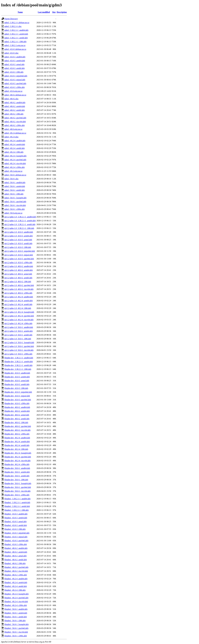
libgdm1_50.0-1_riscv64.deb (16, 632)
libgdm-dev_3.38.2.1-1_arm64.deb (19, 362)
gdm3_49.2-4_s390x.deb (15, 167)
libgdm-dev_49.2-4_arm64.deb (17, 442)
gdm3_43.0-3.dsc (11, 53)
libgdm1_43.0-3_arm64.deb (16, 518)
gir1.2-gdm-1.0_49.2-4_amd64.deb (19, 297)
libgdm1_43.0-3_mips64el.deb (17, 533)
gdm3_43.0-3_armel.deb (14, 64)
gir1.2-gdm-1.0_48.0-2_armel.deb (18, 274)
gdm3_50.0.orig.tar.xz (13, 213)
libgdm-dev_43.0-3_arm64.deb (17, 377)
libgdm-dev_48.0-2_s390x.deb (17, 434)
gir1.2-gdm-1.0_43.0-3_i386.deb (18, 247)
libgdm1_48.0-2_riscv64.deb (16, 571)
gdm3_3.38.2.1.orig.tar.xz (15, 45)
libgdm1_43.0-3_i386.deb (15, 529)
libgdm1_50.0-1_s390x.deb (16, 636)
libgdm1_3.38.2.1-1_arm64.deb (17, 502)
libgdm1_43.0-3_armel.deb (15, 522)
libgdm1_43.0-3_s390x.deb (16, 544)
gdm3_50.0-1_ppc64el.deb (15, 202)
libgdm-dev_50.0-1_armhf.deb (17, 476)
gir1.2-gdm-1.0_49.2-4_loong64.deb (19, 312)
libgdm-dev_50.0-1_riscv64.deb (17, 491)
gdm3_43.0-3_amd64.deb (15, 57)
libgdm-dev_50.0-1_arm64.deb (17, 472)
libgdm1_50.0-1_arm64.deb (16, 613)
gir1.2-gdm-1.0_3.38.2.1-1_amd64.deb (20, 217)
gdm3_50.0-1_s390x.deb (15, 209)
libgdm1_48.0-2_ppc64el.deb (16, 567)
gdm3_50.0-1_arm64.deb (15, 186)
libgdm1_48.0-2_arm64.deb (16, 552)
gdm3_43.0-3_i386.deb (14, 72)
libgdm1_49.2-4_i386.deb (15, 590)
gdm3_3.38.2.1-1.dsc (13, 26)
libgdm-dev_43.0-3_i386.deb (16, 388)
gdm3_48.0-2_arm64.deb (15, 106)
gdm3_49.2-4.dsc (11, 137)
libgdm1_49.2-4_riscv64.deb (16, 602)
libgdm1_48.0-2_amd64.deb (16, 548)
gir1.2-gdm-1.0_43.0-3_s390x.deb (18, 263)
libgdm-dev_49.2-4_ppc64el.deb (18, 457)
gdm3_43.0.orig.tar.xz (13, 91)
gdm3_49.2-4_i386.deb (14, 152)
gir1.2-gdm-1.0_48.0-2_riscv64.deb (19, 289)
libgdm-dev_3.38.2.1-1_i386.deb (18, 369)
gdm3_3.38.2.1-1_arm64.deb (16, 34)
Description (62, 12)
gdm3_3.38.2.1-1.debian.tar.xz (17, 23)
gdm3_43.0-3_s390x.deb (15, 87)
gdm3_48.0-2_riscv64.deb (15, 122)
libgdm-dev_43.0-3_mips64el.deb (18, 392)
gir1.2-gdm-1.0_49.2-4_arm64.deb (19, 301)
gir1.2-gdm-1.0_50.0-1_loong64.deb (19, 343)
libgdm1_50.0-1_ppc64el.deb (16, 628)
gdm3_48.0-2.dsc (11, 99)
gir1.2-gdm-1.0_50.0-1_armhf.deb (18, 335)
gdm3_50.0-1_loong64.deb (15, 198)
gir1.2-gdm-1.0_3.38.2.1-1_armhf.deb (20, 224)
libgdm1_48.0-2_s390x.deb (16, 575)
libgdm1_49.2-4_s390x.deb (16, 605)
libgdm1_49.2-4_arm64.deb (16, 582)
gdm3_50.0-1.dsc (11, 179)
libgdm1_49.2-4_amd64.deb (16, 579)
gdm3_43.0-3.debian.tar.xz (15, 49)
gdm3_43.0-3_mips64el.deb (16, 76)
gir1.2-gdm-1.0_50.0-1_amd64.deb (19, 327)
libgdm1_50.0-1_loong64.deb (16, 624)
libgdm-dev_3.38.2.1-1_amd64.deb (19, 358)
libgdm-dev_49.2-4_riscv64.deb (17, 461)
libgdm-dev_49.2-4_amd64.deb (17, 438)
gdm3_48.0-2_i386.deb (14, 114)
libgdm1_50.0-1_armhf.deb (16, 617)
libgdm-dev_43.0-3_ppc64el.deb (18, 400)
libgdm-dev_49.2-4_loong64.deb (18, 453)
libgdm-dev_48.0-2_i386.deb (16, 422)
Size (54, 12)
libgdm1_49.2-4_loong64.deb (16, 594)
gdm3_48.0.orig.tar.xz (13, 129)
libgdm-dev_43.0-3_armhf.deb (17, 384)
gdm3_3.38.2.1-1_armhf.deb (16, 38)
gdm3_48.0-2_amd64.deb (15, 103)
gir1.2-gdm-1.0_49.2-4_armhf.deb (18, 304)
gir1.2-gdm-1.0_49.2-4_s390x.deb (18, 323)
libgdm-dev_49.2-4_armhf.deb (17, 445)
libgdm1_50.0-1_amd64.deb (16, 609)
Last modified (44, 12)
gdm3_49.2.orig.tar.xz (13, 171)
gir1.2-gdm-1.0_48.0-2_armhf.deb (18, 278)
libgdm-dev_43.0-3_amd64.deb (17, 373)
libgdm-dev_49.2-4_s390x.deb (17, 464)
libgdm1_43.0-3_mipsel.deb (16, 537)
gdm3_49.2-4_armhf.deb (15, 148)
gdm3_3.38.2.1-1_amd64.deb (16, 30)
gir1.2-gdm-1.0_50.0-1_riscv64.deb (19, 350)
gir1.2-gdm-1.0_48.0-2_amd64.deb (19, 266)
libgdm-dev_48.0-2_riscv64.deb (17, 430)
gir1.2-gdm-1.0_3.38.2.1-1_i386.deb (19, 228)
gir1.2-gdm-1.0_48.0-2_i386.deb (18, 282)
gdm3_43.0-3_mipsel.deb (15, 80)
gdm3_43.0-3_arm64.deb (15, 61)
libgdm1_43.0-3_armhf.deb (16, 525)
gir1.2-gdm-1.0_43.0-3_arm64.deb (19, 236)
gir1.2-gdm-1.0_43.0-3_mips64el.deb (20, 251)
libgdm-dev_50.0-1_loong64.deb (18, 483)
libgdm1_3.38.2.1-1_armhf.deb (17, 506)
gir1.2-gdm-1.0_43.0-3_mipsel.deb (19, 255)
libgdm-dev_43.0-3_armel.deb (17, 381)
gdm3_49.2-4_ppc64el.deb (15, 160)
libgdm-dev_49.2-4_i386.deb (16, 449)
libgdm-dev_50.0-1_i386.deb (16, 480)
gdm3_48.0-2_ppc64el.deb (15, 118)
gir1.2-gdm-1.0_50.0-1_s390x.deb (18, 354)
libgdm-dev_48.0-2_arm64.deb (17, 411)
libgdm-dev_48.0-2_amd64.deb (17, 407)
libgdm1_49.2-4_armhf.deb (16, 586)
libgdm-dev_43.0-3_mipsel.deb (17, 396)
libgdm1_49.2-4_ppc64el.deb (16, 598)
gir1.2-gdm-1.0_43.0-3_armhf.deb (18, 243)
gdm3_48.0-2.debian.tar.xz (15, 95)
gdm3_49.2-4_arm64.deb (15, 144)
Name (20, 12)
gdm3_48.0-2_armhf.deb (15, 110)
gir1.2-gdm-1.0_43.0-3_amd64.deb (19, 232)
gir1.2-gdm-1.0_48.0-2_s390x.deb (18, 293)
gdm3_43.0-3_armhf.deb (15, 68)
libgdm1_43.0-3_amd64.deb (16, 514)
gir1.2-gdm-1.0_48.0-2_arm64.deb (19, 270)
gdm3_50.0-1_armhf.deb (15, 190)
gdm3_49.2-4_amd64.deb (15, 141)
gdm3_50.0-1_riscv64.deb (15, 205)
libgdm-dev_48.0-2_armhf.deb (17, 419)
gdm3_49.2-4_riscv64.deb (15, 163)
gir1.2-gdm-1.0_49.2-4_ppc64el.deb (19, 316)
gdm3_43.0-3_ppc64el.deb (15, 83)
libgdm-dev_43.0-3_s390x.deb (17, 403)
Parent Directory (11, 19)
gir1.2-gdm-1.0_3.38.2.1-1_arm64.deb (20, 221)
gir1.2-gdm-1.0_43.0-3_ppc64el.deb (19, 259)
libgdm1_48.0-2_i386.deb (15, 563)
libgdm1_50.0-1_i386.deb (15, 621)
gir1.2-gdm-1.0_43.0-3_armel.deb (18, 240)
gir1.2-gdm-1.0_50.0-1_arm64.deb (19, 331)
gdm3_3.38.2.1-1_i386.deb (15, 42)
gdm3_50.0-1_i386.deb (14, 194)
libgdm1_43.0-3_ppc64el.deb (16, 541)
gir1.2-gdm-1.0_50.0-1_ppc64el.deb (19, 346)
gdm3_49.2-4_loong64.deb (15, 156)
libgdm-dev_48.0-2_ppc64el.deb (18, 426)
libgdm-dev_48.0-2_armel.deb (17, 415)
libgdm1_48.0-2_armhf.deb (16, 560)
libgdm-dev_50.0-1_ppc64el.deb (18, 487)
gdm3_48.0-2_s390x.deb (15, 125)
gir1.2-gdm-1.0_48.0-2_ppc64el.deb (19, 285)
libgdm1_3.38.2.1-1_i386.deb (16, 510)
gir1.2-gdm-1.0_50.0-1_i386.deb (18, 339)
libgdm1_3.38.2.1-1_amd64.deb (17, 499)
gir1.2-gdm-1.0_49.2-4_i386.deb (18, 308)
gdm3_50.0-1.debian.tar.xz (15, 175)
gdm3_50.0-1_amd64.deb (15, 183)
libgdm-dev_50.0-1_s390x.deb (17, 495)
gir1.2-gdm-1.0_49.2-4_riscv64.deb (19, 320)
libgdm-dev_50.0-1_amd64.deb (17, 468)
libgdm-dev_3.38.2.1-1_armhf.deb (18, 365)
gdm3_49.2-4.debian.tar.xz (15, 133)
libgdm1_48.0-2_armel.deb (15, 556)
